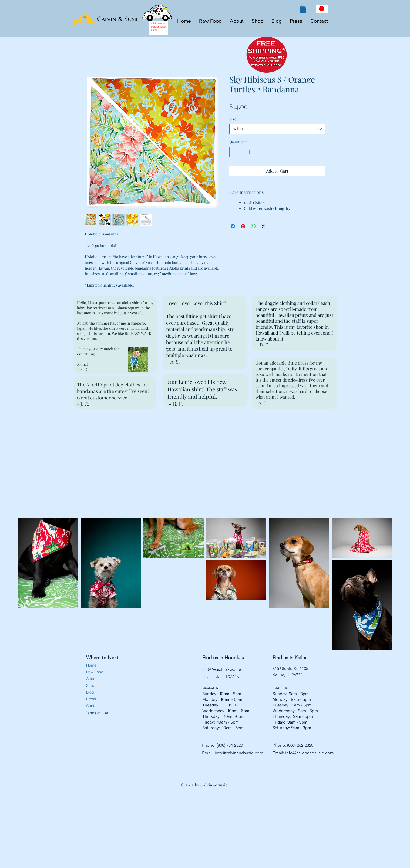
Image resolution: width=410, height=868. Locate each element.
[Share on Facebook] (233, 226)
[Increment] (250, 152)
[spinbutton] (242, 152)
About (91, 679)
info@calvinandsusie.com (239, 753)
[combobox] (277, 129)
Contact (93, 706)
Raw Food (95, 672)
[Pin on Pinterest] (243, 226)
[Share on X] (264, 226)
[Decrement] (233, 152)
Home (91, 665)
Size (233, 119)
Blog (90, 692)
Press (91, 699)
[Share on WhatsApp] (253, 226)
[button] (303, 9)
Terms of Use (97, 713)
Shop (91, 685)
